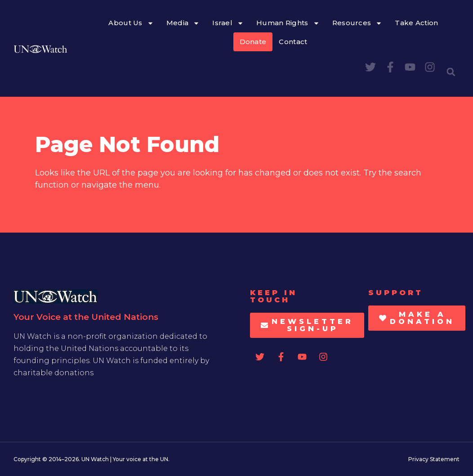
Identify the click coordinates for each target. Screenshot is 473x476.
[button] (451, 72)
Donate (253, 42)
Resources (357, 23)
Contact (293, 42)
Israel (228, 23)
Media (183, 23)
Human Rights (288, 23)
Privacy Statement (434, 459)
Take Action (416, 23)
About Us (131, 23)
